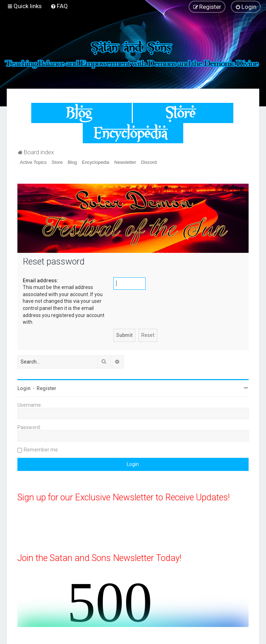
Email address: (40, 281)
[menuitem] (59, 6)
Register (47, 388)
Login (24, 388)
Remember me (41, 450)
